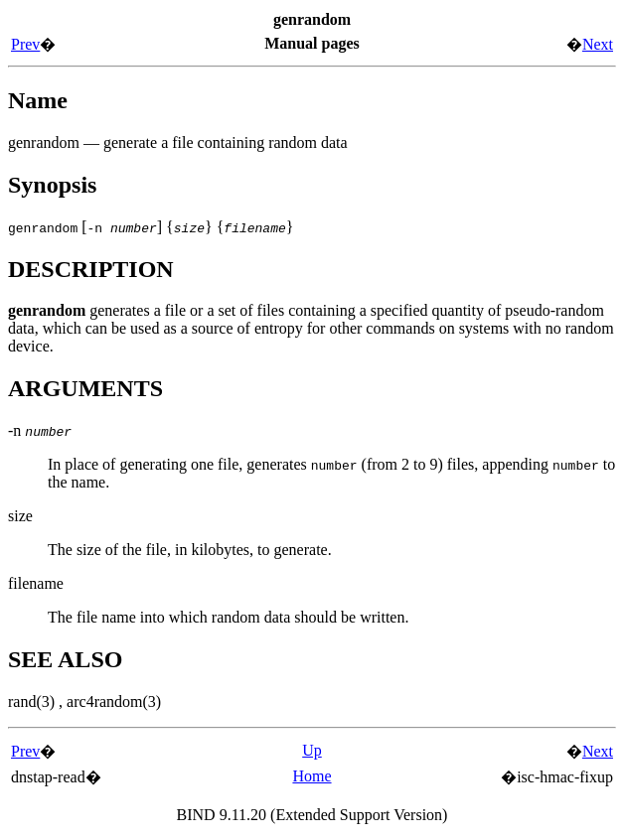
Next (598, 44)
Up (312, 750)
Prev (25, 44)
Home (312, 776)
